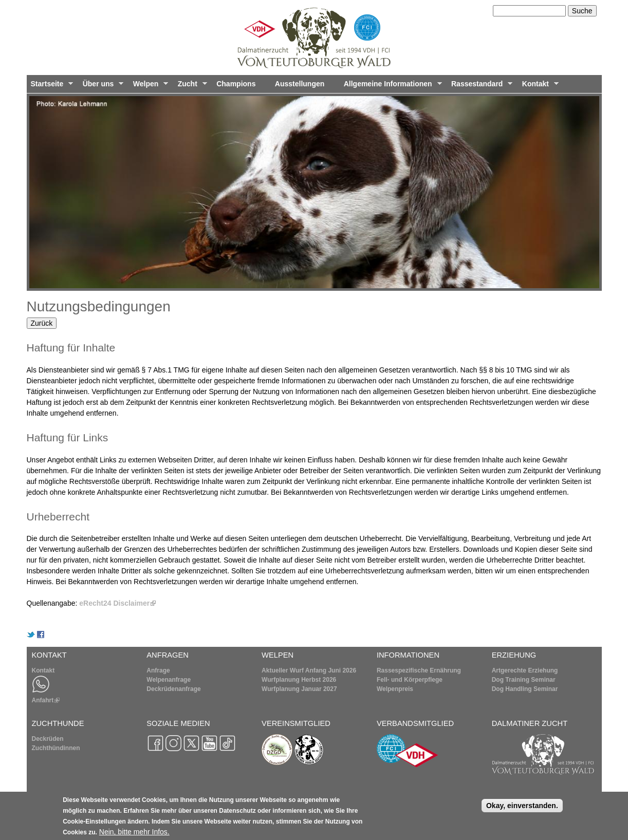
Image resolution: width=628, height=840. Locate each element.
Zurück (42, 323)
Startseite (50, 86)
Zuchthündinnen (56, 748)
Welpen (149, 86)
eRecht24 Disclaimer (117, 603)
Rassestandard (480, 86)
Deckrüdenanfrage (173, 689)
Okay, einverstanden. (522, 809)
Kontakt (538, 86)
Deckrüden (48, 739)
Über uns (101, 86)
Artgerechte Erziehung (525, 670)
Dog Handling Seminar (525, 689)
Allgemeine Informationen (391, 86)
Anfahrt (46, 700)
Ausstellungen (300, 84)
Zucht (190, 86)
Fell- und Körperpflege (410, 680)
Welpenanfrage (169, 680)
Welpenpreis (395, 689)
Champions (236, 84)
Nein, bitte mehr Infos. (134, 835)
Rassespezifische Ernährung (419, 670)
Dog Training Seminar (524, 680)
